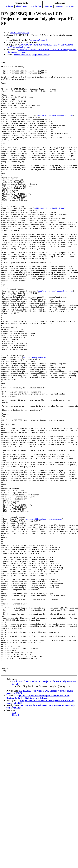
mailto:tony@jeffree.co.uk (36, 417)
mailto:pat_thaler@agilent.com (49, 238)
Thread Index (35, 6)
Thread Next (21, 6)
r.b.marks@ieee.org (38, 40)
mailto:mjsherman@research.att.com (55, 127)
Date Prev (48, 6)
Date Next (59, 6)
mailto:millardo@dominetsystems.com (44, 611)
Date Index (71, 6)
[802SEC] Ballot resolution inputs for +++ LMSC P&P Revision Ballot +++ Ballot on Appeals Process (38, 820)
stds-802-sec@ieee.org (20, 33)
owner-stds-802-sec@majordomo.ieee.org (32, 54)
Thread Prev (8, 6)
